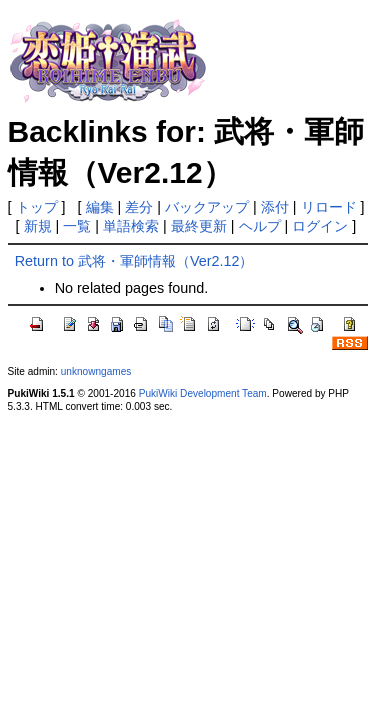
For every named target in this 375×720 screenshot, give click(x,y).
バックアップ (207, 207)
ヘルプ (260, 226)
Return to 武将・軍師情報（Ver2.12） (134, 261)
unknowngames (96, 371)
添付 (275, 207)
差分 (139, 207)
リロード (329, 207)
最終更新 (199, 226)
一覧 (77, 226)
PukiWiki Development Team (203, 393)
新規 (38, 226)
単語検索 (131, 226)
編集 (100, 207)
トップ (37, 207)
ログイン (320, 226)
